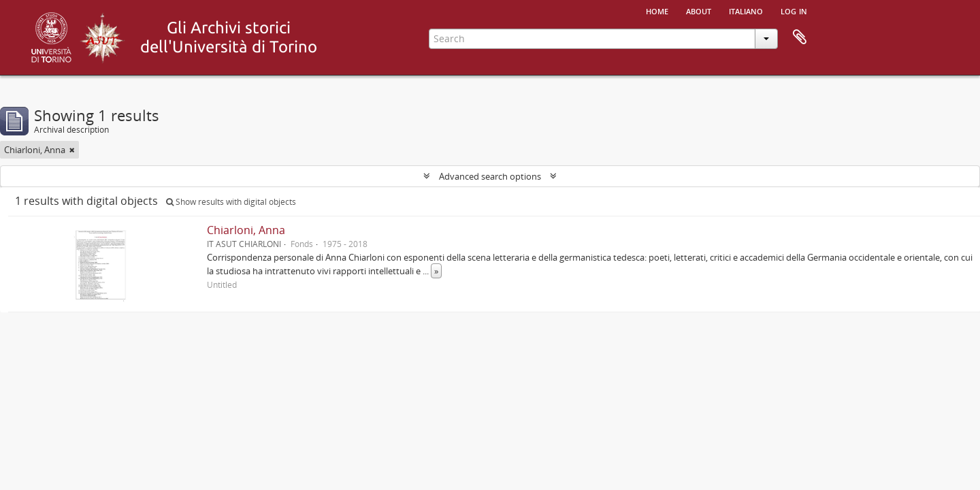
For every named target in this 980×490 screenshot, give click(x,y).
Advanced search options (490, 176)
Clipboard (800, 37)
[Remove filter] (72, 150)
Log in (794, 10)
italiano (746, 10)
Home (657, 10)
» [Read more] (436, 271)
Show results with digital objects (231, 202)
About (699, 10)
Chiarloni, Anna (246, 230)
